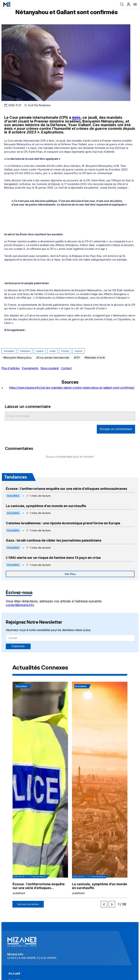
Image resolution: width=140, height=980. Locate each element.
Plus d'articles (11, 368)
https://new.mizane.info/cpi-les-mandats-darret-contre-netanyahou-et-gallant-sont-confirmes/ (72, 388)
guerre (78, 351)
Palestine (25, 351)
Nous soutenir (50, 368)
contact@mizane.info (20, 605)
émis (76, 117)
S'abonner (18, 646)
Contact (66, 368)
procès (65, 351)
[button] (40, 790)
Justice (40, 351)
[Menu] (135, 4)
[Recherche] (122, 4)
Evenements (30, 368)
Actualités (9, 351)
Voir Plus (70, 574)
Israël (52, 351)
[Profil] (129, 4)
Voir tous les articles (28, 904)
